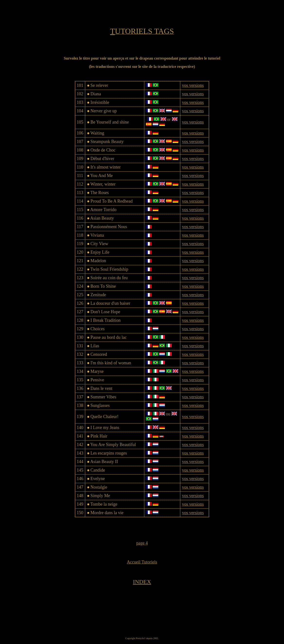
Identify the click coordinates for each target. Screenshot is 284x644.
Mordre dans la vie (107, 513)
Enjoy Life (100, 252)
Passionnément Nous (109, 227)
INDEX (142, 582)
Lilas (95, 346)
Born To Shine (103, 286)
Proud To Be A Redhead (111, 201)
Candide (98, 470)
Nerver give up (104, 111)
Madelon (98, 261)
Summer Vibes (103, 397)
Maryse (97, 371)
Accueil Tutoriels (142, 562)
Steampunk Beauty (107, 142)
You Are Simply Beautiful (113, 445)
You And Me (101, 176)
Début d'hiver (102, 159)
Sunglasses (100, 405)
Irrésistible (100, 102)
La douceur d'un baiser (110, 303)
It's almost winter (106, 167)
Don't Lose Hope (105, 312)
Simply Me (100, 496)
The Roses (100, 193)
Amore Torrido (103, 210)
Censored (99, 354)
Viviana (97, 235)
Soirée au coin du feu (109, 278)
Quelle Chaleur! (104, 417)
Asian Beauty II (104, 462)
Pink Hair (99, 436)
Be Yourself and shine (110, 122)
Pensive (97, 380)
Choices (98, 329)
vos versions (193, 85)
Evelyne (98, 479)
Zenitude (98, 295)
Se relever (99, 85)
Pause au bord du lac (109, 337)
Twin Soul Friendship (109, 269)
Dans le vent (101, 388)
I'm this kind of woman (111, 363)
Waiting (97, 133)
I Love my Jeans (105, 428)
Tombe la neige (104, 504)
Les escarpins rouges (109, 453)
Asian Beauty (102, 218)
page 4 (142, 543)
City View (99, 244)
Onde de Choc (103, 150)
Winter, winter (103, 184)
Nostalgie (99, 487)
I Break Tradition (106, 320)
